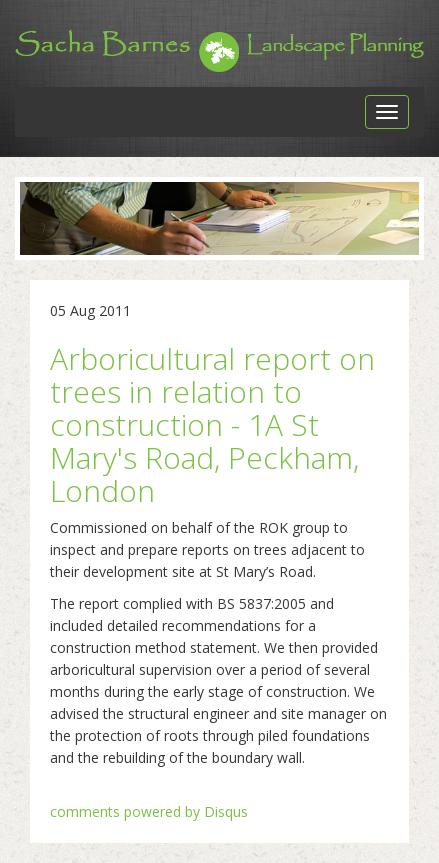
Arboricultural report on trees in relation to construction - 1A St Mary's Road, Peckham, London (212, 424)
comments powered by (149, 811)
